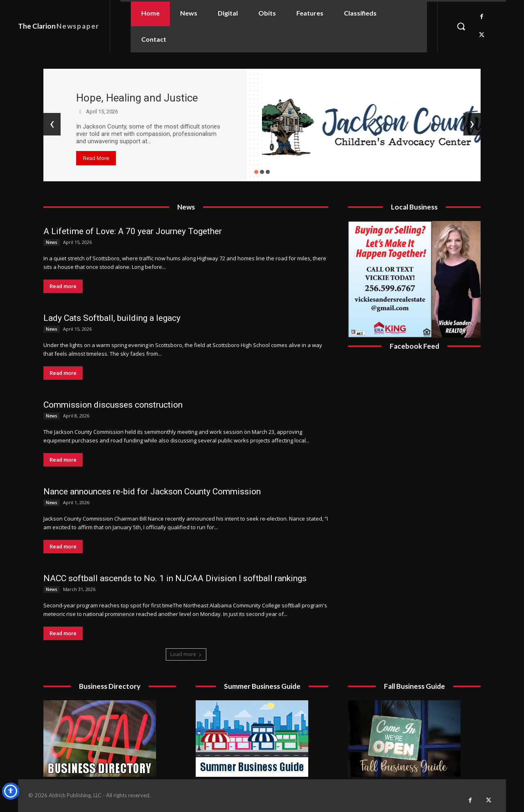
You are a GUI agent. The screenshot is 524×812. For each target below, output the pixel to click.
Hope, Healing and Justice (137, 98)
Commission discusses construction (113, 405)
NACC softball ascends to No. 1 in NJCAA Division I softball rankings (175, 578)
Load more (186, 654)
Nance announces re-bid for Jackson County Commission (152, 492)
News (52, 242)
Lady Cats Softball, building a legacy (112, 318)
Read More (96, 158)
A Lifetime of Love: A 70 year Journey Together (133, 231)
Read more (63, 286)
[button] (461, 26)
